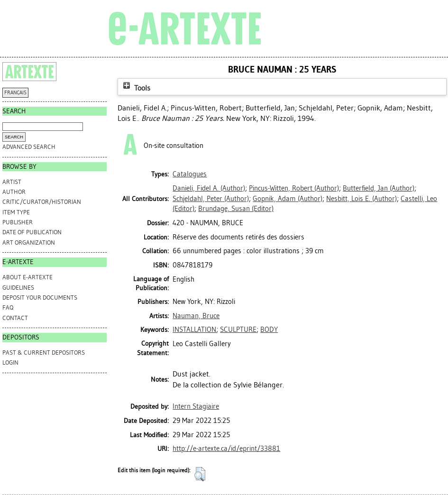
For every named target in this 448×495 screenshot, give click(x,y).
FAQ (8, 307)
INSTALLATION (194, 330)
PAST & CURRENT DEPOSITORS (44, 353)
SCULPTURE (238, 330)
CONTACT (15, 318)
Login (10, 362)
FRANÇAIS (15, 93)
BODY (269, 330)
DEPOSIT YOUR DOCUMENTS (40, 298)
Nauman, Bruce (196, 316)
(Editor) (236, 209)
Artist (12, 182)
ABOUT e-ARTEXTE (27, 277)
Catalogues (190, 174)
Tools (136, 88)
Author (14, 192)
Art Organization (29, 243)
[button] (200, 474)
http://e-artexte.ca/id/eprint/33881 (226, 449)
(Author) (209, 188)
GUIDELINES (18, 288)
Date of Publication (32, 232)
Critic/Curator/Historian (42, 202)
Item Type (16, 212)
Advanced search (29, 147)
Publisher (18, 222)
